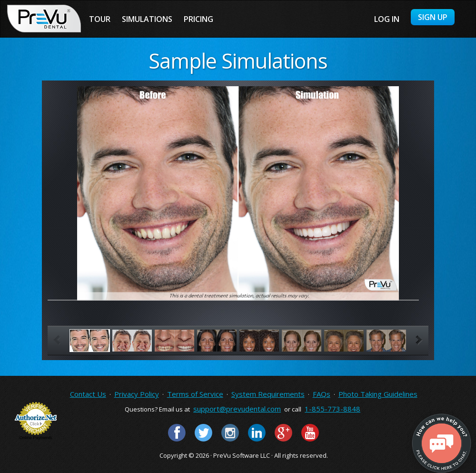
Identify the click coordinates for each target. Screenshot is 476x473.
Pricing (198, 19)
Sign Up (433, 17)
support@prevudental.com (237, 409)
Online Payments (36, 438)
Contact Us (88, 394)
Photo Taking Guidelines (378, 394)
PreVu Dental (44, 19)
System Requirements (268, 394)
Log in (387, 19)
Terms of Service (195, 394)
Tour (100, 19)
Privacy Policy (137, 394)
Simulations (147, 19)
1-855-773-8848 (332, 409)
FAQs (322, 394)
